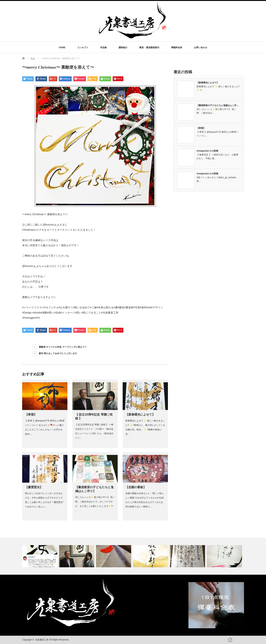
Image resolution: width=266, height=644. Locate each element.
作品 (33, 58)
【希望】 (31, 415)
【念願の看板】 (136, 487)
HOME (62, 48)
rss (230, 640)
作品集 (103, 48)
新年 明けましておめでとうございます (58, 353)
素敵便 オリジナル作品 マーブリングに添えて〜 (63, 347)
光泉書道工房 (42, 640)
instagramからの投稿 (207, 151)
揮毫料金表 (177, 48)
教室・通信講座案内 (149, 48)
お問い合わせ (201, 48)
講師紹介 (123, 48)
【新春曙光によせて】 (140, 415)
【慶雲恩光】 (34, 487)
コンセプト (83, 48)
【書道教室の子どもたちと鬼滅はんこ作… (218, 105)
